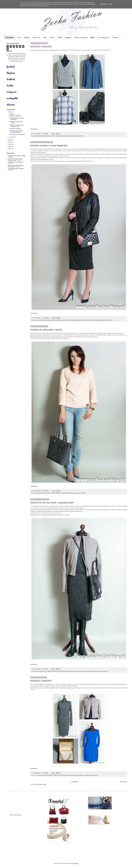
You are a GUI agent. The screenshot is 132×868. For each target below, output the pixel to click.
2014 (10, 144)
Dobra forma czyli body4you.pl (17, 134)
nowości (58, 136)
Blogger (76, 863)
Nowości (52, 37)
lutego (11, 114)
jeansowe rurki (46, 493)
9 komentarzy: (46, 773)
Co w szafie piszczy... (104, 37)
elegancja (48, 320)
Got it (110, 4)
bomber (45, 671)
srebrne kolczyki (70, 775)
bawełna (48, 136)
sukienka (76, 775)
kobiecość (63, 320)
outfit (54, 493)
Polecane (115, 37)
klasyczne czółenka (55, 320)
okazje (64, 775)
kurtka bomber (48, 775)
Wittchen (81, 136)
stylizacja (78, 320)
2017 (10, 112)
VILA (61, 493)
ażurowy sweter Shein (40, 136)
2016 (10, 140)
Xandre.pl (104, 320)
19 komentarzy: (46, 491)
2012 (10, 149)
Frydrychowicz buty (51, 671)
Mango (56, 775)
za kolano (86, 775)
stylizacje (58, 493)
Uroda (45, 37)
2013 (10, 147)
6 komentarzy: (46, 134)
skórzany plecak (75, 136)
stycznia (12, 137)
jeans (51, 136)
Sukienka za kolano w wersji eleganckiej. (49, 145)
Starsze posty (123, 782)
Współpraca (68, 37)
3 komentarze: (46, 669)
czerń (44, 320)
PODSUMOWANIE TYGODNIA (16, 169)
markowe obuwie (72, 320)
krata (54, 136)
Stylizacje (27, 37)
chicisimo (11, 104)
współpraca (99, 320)
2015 (10, 142)
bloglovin (11, 73)
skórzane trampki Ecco (65, 136)
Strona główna (10, 37)
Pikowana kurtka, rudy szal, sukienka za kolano (16, 132)
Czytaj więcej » (34, 129)
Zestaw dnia (36, 37)
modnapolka (12, 98)
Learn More (103, 4)
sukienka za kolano (85, 320)
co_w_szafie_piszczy (40, 775)
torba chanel (93, 320)
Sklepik (92, 37)
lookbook (11, 79)
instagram (12, 92)
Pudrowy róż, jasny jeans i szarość (46, 330)
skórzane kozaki (60, 671)
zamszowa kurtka (97, 671)
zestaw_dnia (110, 320)
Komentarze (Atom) (41, 784)
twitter (10, 85)
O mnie (19, 37)
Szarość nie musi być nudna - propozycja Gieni (52, 503)
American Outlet (39, 320)
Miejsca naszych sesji (81, 37)
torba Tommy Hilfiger (83, 671)
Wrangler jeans (71, 493)
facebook (11, 67)
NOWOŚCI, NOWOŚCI (41, 47)
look (66, 320)
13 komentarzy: (46, 318)
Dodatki (60, 37)
